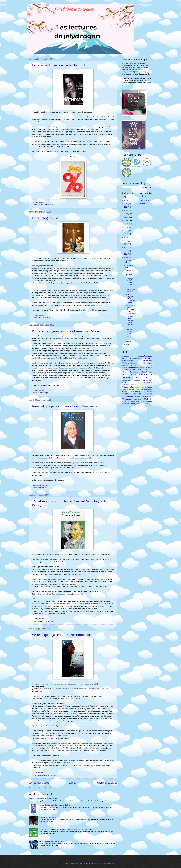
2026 (126, 200)
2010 (126, 254)
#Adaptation (126, 356)
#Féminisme (134, 372)
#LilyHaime (148, 383)
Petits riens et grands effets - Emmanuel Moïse (66, 331)
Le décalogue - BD (46, 218)
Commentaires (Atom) (47, 788)
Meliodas (142, 203)
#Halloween (126, 375)
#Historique (49, 621)
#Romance (126, 399)
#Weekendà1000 (142, 404)
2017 (126, 231)
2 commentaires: (39, 619)
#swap (133, 402)
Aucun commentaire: (41, 485)
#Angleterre (127, 358)
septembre (130, 274)
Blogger (112, 863)
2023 (126, 210)
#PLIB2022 (148, 394)
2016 (126, 234)
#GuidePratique (146, 372)
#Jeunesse (147, 380)
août (128, 341)
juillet (128, 344)
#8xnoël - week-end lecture (49, 817)
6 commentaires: (39, 202)
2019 (126, 224)
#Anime (135, 358)
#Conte (134, 365)
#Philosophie (43, 775)
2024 (126, 207)
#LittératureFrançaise (46, 204)
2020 (126, 220)
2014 (126, 241)
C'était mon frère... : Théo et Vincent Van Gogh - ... (130, 321)
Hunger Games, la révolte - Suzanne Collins (54, 805)
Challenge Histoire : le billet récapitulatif (43, 799)
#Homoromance (131, 378)
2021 (126, 217)
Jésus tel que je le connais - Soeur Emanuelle (65, 406)
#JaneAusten (126, 380)
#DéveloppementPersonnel (133, 367)
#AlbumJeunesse (145, 356)
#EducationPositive (128, 370)
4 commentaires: (39, 315)
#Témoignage (43, 393)
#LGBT (125, 383)
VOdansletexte (144, 200)
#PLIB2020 (126, 394)
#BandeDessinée (44, 318)
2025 (126, 204)
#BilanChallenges (128, 361)
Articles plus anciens (107, 783)
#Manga (135, 389)
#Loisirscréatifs (126, 389)
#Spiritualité (42, 488)
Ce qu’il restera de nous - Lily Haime (52, 841)
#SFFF (148, 399)
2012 (126, 247)
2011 (126, 251)
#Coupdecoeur (146, 365)
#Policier (125, 396)
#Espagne (149, 370)
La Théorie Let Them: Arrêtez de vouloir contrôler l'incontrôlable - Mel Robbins (66, 829)
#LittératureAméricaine (130, 385)
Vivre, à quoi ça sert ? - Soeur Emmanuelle (63, 635)
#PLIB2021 (137, 394)
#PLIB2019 (148, 392)
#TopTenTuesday (129, 404)
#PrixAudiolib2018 (136, 396)
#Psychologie (147, 396)
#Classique (147, 363)
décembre (129, 260)
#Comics (125, 365)
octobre (129, 271)
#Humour (149, 378)
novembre (129, 265)
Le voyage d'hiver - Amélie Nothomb (59, 65)
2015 (126, 237)
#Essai (124, 372)
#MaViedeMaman (146, 389)
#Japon (137, 380)
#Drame (41, 621)
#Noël (124, 392)
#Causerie (147, 361)
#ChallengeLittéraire (129, 363)
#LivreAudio (147, 387)
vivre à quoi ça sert (71, 455)
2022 (126, 214)
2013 (126, 244)
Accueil (73, 783)
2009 (126, 257)
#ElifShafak (140, 370)
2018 (126, 227)
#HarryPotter (135, 375)
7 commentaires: (39, 390)
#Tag (137, 402)
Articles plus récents (39, 783)
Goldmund (97, 863)
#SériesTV (138, 399)
